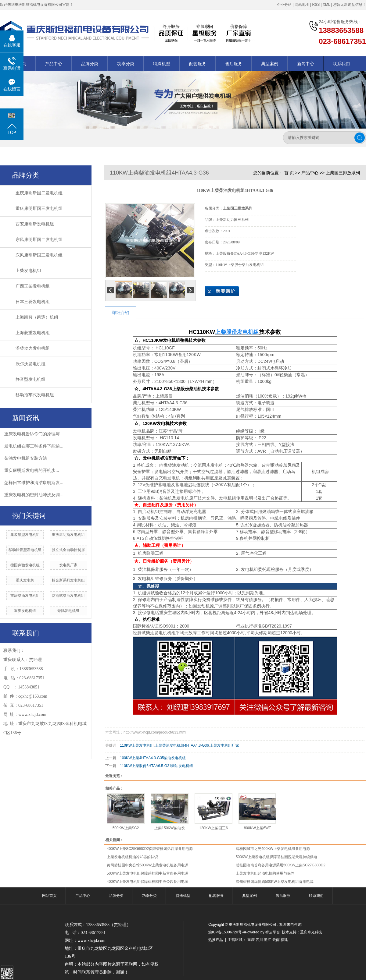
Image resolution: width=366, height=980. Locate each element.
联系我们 (341, 64)
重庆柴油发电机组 (25, 596)
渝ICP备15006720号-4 (227, 932)
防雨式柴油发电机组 (68, 596)
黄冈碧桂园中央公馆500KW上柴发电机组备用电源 (147, 865)
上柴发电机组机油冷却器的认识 (132, 857)
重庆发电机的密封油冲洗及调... (34, 495)
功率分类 (126, 64)
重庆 (251, 940)
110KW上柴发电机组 (137, 745)
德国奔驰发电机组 (25, 565)
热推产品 (216, 940)
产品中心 (54, 64)
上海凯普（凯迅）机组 (37, 317)
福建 (284, 940)
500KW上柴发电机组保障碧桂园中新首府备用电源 (147, 873)
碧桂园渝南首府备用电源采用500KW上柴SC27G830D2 (281, 865)
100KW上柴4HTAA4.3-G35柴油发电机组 (153, 758)
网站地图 (302, 5)
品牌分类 (90, 64)
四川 (259, 940)
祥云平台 (273, 932)
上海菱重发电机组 (33, 333)
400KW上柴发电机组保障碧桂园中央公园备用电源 (147, 882)
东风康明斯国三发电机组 (39, 255)
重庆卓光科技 (311, 932)
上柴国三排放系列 (343, 173)
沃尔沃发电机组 (30, 364)
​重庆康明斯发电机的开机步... (32, 470)
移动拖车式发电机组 (35, 395)
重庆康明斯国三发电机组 (39, 209)
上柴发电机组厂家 (224, 745)
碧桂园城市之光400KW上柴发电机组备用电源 (273, 849)
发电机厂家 (68, 565)
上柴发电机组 (28, 271)
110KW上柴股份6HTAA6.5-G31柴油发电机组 (157, 766)
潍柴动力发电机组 (33, 348)
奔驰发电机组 (68, 611)
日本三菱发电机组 (33, 302)
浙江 (267, 940)
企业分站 (284, 5)
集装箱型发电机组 (25, 535)
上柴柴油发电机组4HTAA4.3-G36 (182, 745)
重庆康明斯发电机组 (68, 535)
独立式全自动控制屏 (68, 550)
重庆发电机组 (25, 611)
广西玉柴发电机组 (33, 286)
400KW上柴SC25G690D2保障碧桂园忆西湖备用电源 (150, 849)
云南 (276, 940)
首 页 (289, 173)
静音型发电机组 (30, 379)
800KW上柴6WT (258, 828)
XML (326, 5)
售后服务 (234, 64)
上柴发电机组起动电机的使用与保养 (265, 873)
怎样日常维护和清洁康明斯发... (34, 483)
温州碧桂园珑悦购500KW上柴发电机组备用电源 (275, 882)
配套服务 (198, 64)
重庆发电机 (25, 580)
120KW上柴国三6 (213, 828)
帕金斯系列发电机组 (68, 580)
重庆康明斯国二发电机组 (39, 193)
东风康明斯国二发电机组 (39, 240)
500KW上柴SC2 (126, 828)
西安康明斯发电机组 (35, 224)
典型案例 (270, 64)
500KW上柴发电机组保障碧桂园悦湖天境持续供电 (276, 857)
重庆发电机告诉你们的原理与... (34, 434)
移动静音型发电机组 (25, 550)
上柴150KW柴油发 (169, 828)
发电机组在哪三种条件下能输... (34, 446)
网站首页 (49, 896)
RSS (316, 5)
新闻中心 (306, 64)
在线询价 (222, 291)
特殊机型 (162, 64)
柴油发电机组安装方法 (26, 458)
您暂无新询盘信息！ (350, 5)
